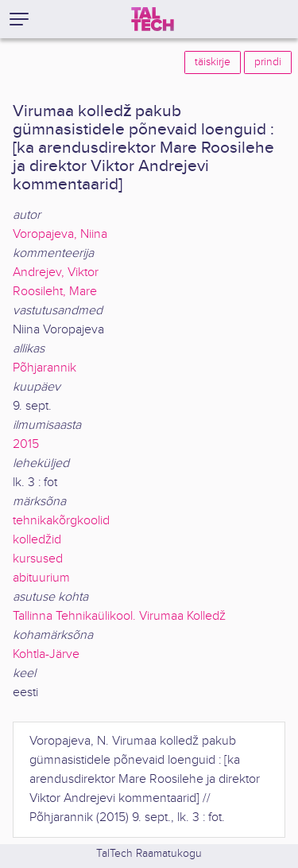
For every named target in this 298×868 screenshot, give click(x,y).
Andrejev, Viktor (56, 272)
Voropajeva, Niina (60, 234)
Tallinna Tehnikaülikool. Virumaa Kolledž (119, 616)
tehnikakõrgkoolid (61, 521)
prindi (268, 62)
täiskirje (213, 62)
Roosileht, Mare (55, 292)
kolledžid (37, 540)
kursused (38, 559)
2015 (26, 444)
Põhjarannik (45, 368)
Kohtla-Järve (46, 654)
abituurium (41, 578)
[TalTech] (153, 19)
